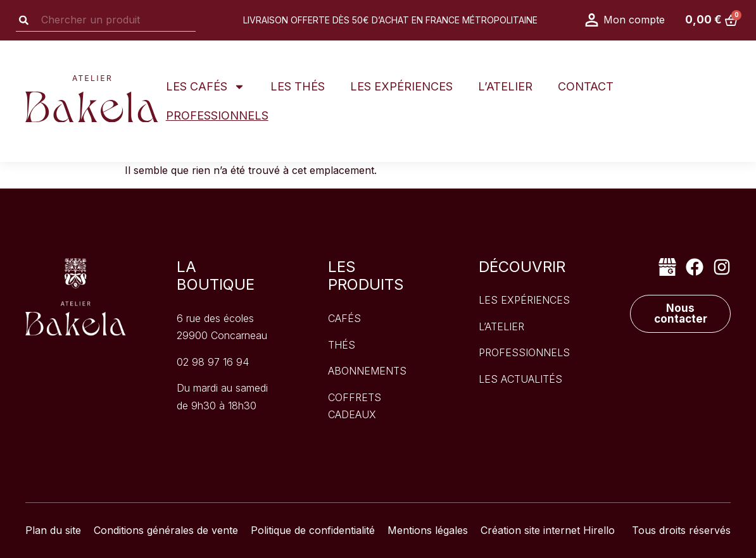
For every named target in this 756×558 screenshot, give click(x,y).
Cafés (344, 318)
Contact (586, 86)
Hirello (599, 530)
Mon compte (634, 20)
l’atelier (501, 326)
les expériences (524, 300)
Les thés (298, 86)
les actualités (520, 379)
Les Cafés (205, 87)
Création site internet (530, 530)
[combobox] (106, 20)
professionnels (524, 352)
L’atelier (505, 86)
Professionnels (217, 115)
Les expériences (401, 86)
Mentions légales (428, 530)
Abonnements (367, 371)
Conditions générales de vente (166, 530)
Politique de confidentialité (313, 530)
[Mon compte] (592, 20)
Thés (342, 345)
